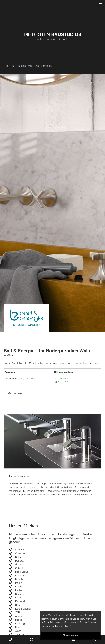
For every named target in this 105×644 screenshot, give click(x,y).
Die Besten (52, 34)
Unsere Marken (43, 66)
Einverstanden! (71, 635)
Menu (99, 3)
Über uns (10, 66)
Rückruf (11, 640)
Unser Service (25, 66)
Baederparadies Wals (57, 39)
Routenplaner (32, 640)
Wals (39, 39)
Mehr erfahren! (63, 626)
